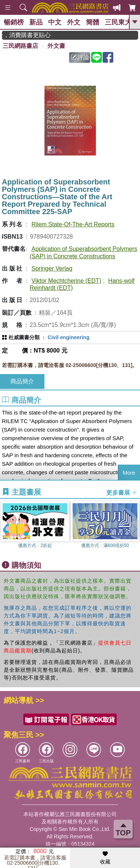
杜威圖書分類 (24, 337)
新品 (36, 22)
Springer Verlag (52, 268)
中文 (55, 22)
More (129, 473)
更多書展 (122, 492)
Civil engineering (69, 337)
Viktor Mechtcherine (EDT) (66, 281)
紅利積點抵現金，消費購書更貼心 (31, 35)
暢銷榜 (14, 22)
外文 (74, 22)
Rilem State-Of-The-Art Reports (73, 224)
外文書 (56, 46)
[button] (134, 529)
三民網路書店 (20, 46)
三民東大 (118, 22)
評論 (80, 57)
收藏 (105, 858)
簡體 (93, 22)
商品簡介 (22, 381)
